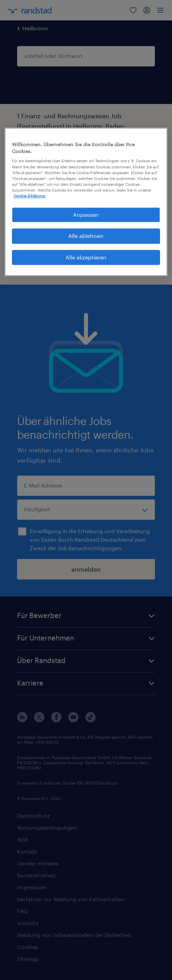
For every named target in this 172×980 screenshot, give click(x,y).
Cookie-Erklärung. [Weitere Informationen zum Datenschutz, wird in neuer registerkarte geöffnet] (30, 196)
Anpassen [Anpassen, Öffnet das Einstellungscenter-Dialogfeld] (86, 215)
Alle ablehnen (86, 236)
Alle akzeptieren (86, 257)
